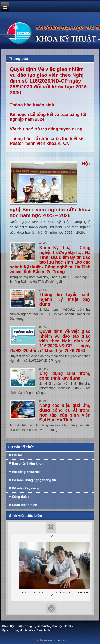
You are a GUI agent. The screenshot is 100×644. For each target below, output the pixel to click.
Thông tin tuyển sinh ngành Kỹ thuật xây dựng (65, 299)
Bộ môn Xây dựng (26, 488)
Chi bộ (17, 455)
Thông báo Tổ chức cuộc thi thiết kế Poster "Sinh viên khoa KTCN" (47, 141)
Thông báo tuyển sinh (32, 105)
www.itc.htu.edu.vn (55, 640)
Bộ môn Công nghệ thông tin (34, 480)
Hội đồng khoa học (26, 472)
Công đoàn (20, 497)
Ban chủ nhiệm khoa (28, 464)
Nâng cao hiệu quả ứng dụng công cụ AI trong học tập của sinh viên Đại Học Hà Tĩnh (65, 413)
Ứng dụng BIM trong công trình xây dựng (65, 376)
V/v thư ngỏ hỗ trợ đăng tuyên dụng (46, 129)
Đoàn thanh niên (25, 505)
